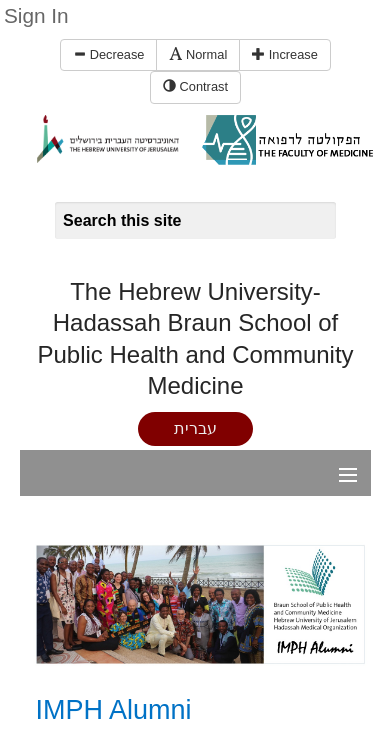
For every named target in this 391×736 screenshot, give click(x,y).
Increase (285, 54)
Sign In (36, 15)
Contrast (195, 86)
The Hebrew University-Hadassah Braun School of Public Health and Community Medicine (195, 338)
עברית (195, 428)
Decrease (108, 54)
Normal (198, 54)
